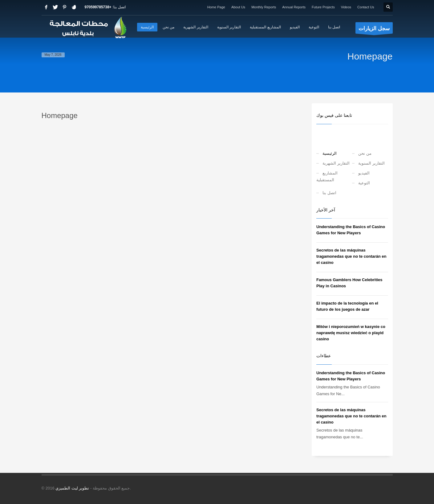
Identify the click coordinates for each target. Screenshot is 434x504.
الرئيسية (330, 153)
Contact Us (366, 7)
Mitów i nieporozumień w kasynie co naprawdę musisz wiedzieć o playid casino (351, 333)
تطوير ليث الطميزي (72, 488)
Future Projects (323, 7)
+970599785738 (98, 7)
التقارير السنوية (371, 163)
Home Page (216, 7)
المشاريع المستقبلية (327, 176)
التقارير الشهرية (336, 163)
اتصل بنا (329, 193)
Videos (346, 7)
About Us (238, 7)
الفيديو (364, 173)
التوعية (364, 183)
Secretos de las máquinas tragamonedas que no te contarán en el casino (351, 256)
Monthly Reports (264, 7)
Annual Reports (294, 7)
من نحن (365, 153)
